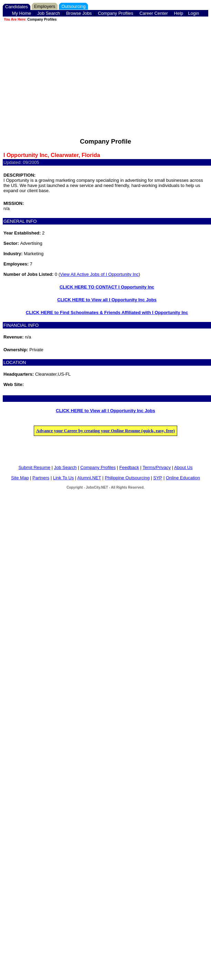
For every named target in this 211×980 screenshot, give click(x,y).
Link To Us (63, 478)
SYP (158, 478)
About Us (183, 467)
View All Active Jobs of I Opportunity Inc (99, 274)
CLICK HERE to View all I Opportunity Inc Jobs (107, 300)
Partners (41, 478)
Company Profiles (116, 13)
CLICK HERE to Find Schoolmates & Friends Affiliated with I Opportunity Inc (107, 312)
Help (179, 13)
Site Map (20, 478)
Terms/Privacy (157, 467)
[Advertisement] (105, 71)
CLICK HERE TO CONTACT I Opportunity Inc (107, 287)
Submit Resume (34, 467)
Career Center (153, 13)
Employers (45, 6)
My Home (22, 13)
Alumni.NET (89, 478)
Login (194, 13)
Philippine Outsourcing (127, 478)
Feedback (129, 467)
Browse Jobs (79, 13)
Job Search (49, 13)
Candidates (17, 7)
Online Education (183, 478)
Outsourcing (73, 6)
